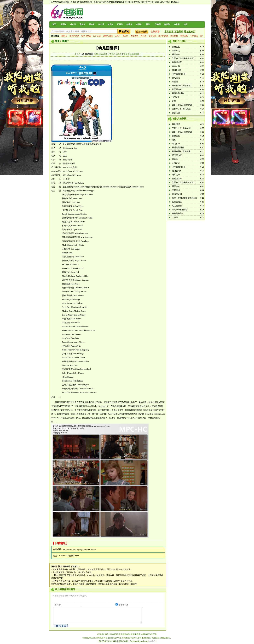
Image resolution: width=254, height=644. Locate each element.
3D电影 (176, 24)
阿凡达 (144, 36)
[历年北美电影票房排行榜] (81, 2)
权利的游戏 (163, 36)
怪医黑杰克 (177, 89)
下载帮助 (179, 32)
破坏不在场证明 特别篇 (182, 105)
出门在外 (176, 97)
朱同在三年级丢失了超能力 (184, 58)
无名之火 (176, 78)
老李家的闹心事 (179, 74)
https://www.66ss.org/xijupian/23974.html (79, 549)
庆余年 (118, 36)
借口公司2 (176, 70)
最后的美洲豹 (178, 93)
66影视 (153, 641)
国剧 (148, 24)
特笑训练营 (177, 62)
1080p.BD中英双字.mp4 (69, 556)
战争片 (111, 24)
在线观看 (155, 32)
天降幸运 (176, 51)
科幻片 (101, 24)
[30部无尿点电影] (162, 2)
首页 (54, 24)
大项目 (175, 217)
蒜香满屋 (176, 113)
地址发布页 (190, 32)
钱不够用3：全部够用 (181, 86)
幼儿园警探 (177, 206)
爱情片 (82, 24)
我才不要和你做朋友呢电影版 (185, 198)
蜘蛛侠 (64, 36)
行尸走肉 (97, 36)
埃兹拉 (175, 82)
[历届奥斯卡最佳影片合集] (143, 2)
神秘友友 (176, 47)
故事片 (129, 24)
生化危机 (174, 36)
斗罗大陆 (194, 36)
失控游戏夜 (177, 202)
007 (201, 36)
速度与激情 (108, 36)
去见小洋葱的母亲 (180, 210)
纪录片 (120, 24)
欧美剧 (167, 24)
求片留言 (169, 32)
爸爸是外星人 (178, 213)
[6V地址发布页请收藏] (60, 2)
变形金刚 (152, 36)
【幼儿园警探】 (108, 48)
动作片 (73, 24)
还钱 (174, 101)
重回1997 (176, 55)
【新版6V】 (175, 2)
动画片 (139, 24)
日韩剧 (158, 24)
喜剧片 (64, 24)
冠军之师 (176, 66)
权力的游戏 (74, 36)
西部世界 (135, 36)
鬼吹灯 (126, 36)
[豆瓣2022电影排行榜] (122, 2)
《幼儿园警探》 (87, 54)
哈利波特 (184, 36)
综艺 (186, 24)
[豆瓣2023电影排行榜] (102, 2)
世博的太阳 (177, 194)
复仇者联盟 (86, 36)
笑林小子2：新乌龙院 (181, 109)
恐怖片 (92, 24)
